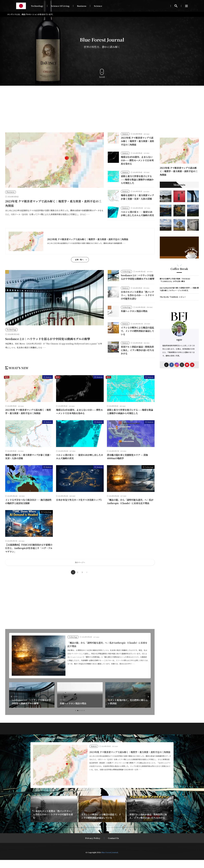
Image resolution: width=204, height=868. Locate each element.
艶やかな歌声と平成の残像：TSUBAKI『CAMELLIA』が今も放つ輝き (175, 280)
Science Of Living (60, 6)
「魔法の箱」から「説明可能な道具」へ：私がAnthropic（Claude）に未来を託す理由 (130, 509)
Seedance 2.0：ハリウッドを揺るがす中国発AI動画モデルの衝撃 (48, 344)
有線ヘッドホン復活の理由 (135, 319)
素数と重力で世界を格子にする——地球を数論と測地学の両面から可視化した (137, 180)
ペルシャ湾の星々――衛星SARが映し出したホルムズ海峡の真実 (137, 218)
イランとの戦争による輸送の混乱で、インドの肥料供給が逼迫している (137, 339)
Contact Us (113, 846)
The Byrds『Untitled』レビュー (173, 297)
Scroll (102, 73)
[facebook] (172, 365)
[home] (166, 365)
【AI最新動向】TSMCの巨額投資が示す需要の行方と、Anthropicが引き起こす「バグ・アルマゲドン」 (29, 556)
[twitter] (182, 365)
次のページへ (80, 570)
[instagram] (177, 365)
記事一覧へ (79, 265)
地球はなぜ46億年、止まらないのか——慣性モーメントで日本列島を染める (138, 160)
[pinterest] (192, 365)
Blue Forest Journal (110, 860)
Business (82, 6)
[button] (12, 705)
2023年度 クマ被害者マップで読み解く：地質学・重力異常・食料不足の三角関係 (137, 141)
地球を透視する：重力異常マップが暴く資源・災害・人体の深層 (137, 199)
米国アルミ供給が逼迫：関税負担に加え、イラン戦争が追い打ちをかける (137, 358)
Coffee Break (179, 269)
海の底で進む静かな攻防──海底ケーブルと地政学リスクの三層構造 (31, 710)
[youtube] (187, 365)
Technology (37, 6)
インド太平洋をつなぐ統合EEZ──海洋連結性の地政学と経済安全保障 (28, 509)
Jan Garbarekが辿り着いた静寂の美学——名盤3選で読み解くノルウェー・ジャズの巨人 (179, 289)
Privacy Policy (93, 846)
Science (98, 6)
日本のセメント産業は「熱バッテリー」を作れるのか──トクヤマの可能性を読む (137, 303)
